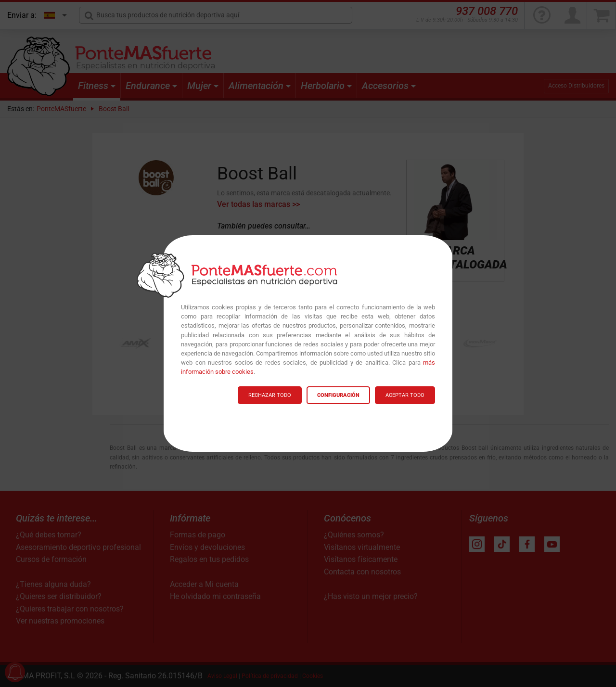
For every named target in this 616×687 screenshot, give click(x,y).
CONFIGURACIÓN (338, 395)
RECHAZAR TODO (270, 395)
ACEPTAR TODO (405, 395)
